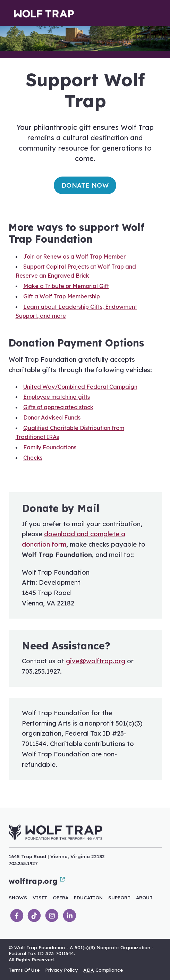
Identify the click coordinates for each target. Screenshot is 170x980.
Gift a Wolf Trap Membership (62, 296)
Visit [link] (40, 897)
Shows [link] (18, 897)
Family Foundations (50, 447)
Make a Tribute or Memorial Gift (66, 286)
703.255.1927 (23, 863)
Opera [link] (61, 897)
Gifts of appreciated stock (58, 407)
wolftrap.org (37, 881)
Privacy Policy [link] (61, 970)
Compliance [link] (103, 970)
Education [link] (88, 897)
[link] (17, 916)
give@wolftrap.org (96, 661)
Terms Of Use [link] (24, 970)
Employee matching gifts (57, 397)
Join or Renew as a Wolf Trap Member (74, 257)
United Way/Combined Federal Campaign (80, 387)
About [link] (144, 897)
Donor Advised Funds (52, 417)
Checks (33, 458)
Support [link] (119, 897)
